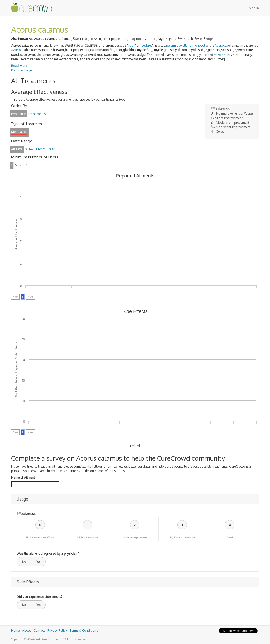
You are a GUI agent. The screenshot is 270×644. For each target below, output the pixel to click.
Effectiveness (26, 514)
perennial (173, 45)
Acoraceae (222, 45)
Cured (230, 538)
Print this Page (21, 70)
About (26, 630)
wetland (186, 45)
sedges (147, 45)
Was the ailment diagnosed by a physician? (48, 554)
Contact (39, 630)
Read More (19, 66)
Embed (135, 446)
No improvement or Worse (40, 538)
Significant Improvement (182, 538)
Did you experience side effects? (39, 597)
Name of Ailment (23, 477)
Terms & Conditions (84, 630)
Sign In (254, 8)
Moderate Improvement (135, 538)
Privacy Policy (57, 630)
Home (15, 630)
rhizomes (220, 55)
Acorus (16, 50)
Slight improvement (87, 538)
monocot (199, 45)
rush (131, 45)
